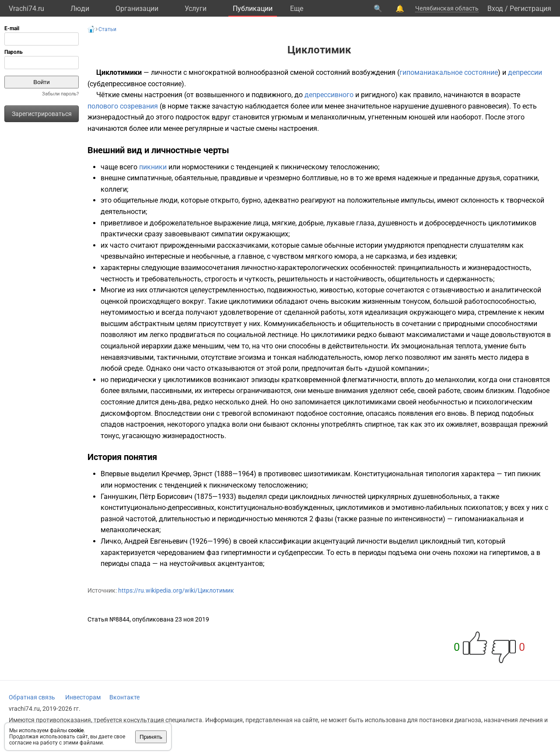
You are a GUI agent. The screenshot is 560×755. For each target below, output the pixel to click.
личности (166, 72)
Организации (137, 9)
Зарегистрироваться (42, 114)
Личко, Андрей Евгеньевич (144, 541)
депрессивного (329, 95)
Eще (297, 9)
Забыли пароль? (60, 94)
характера (478, 474)
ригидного (378, 95)
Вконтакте (124, 697)
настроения (163, 95)
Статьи (107, 29)
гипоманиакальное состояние (449, 72)
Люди (80, 9)
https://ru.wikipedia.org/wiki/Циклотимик (176, 590)
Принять (151, 737)
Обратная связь (32, 697)
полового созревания (123, 106)
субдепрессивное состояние (136, 84)
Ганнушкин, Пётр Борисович (147, 497)
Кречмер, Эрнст (187, 474)
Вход (495, 9)
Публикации (253, 9)
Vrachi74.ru (26, 9)
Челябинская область (447, 8)
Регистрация (530, 9)
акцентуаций (334, 541)
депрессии (525, 72)
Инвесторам (83, 697)
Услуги (196, 9)
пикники (153, 167)
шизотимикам (327, 474)
